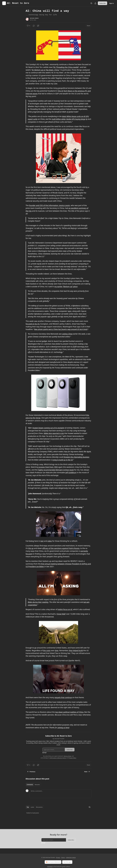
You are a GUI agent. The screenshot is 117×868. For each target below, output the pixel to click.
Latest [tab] (32, 807)
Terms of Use (67, 756)
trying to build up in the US (62, 460)
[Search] (91, 3)
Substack (50, 867)
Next (87, 772)
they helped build (76, 651)
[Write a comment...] (60, 794)
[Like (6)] (28, 26)
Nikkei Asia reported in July (54, 433)
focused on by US (33, 324)
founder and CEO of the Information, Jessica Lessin (49, 205)
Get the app (67, 862)
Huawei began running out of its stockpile (48, 428)
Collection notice (71, 858)
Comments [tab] (30, 785)
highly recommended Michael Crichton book (56, 470)
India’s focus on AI (65, 609)
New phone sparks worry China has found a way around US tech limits (61, 329)
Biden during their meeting (38, 602)
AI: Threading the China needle (66, 67)
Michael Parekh (34, 18)
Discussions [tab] (39, 807)
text (42, 541)
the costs (47, 651)
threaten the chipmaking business (76, 457)
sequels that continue (63, 697)
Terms (63, 858)
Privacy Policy (72, 758)
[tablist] (33, 785)
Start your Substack (53, 862)
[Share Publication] (95, 3)
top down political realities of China (69, 712)
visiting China (67, 334)
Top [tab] (28, 807)
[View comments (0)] (34, 26)
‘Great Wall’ (61, 614)
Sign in (112, 3)
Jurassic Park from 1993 (48, 467)
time (57, 651)
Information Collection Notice (58, 758)
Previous (31, 772)
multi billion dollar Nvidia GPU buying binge (68, 119)
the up (31, 548)
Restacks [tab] (37, 785)
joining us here (63, 728)
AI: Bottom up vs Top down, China (45, 70)
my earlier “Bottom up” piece (66, 287)
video (50, 541)
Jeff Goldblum (71, 473)
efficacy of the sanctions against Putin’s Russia (61, 548)
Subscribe (103, 3)
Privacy (58, 858)
